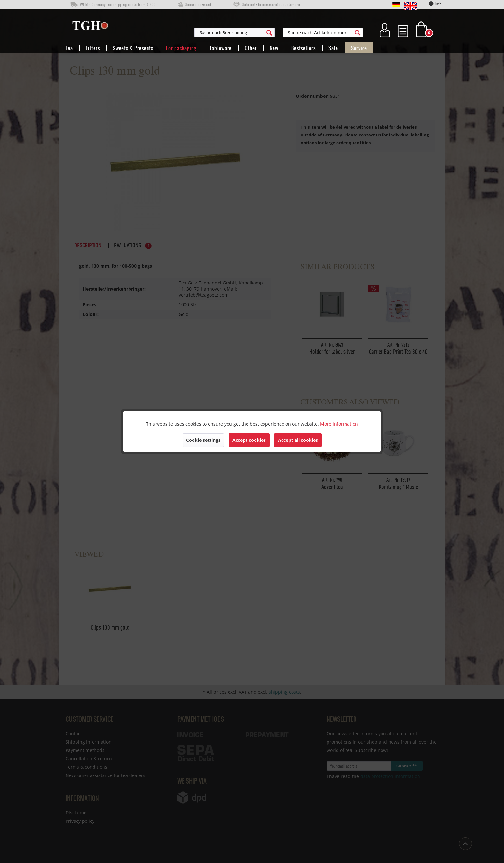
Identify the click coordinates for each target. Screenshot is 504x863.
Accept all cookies (298, 440)
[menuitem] (266, 32)
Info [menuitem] (435, 4)
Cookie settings (203, 440)
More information (339, 424)
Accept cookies (249, 440)
